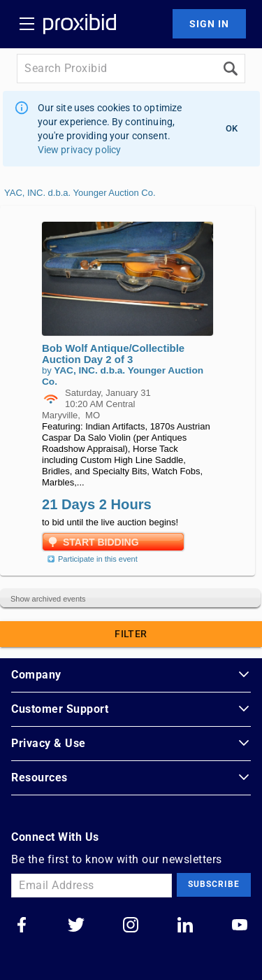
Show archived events (48, 599)
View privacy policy (80, 150)
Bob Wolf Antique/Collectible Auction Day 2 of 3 (113, 354)
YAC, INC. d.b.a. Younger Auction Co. (80, 193)
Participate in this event (91, 559)
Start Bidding (101, 542)
